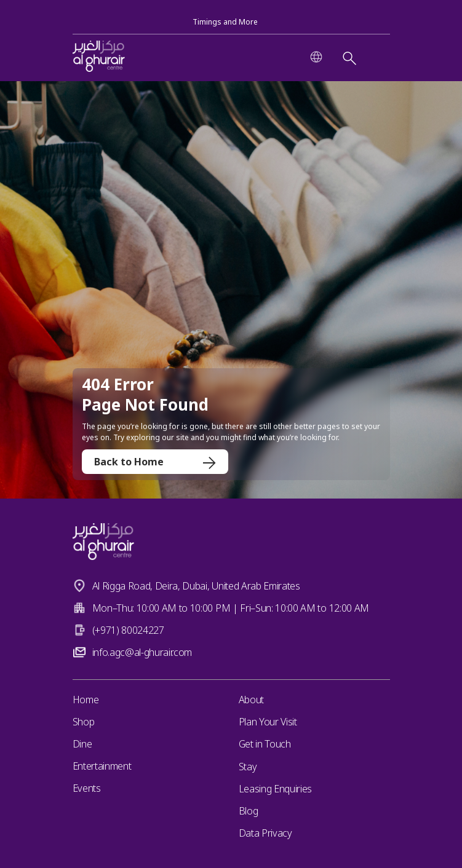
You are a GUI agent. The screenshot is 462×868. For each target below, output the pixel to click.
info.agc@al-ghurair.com (142, 652)
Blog (249, 811)
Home (86, 700)
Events (87, 788)
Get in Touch (265, 744)
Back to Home (155, 462)
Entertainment (102, 766)
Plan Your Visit (268, 722)
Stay (248, 767)
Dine (82, 744)
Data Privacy (265, 833)
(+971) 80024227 (128, 630)
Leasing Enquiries (276, 789)
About (251, 700)
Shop (84, 722)
